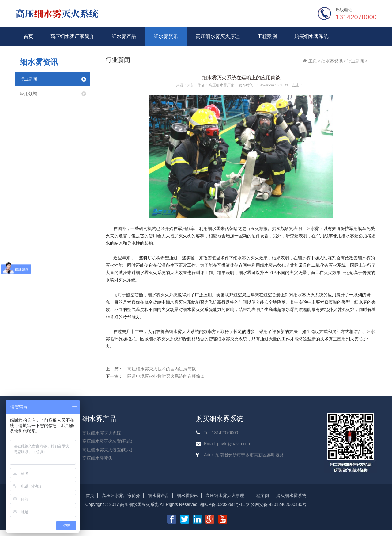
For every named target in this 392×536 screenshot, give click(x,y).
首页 (28, 36)
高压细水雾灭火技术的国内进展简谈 (162, 369)
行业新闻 (28, 79)
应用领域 (28, 94)
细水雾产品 (124, 36)
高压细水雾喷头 (97, 458)
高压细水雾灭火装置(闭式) (107, 450)
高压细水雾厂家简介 (72, 36)
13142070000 (356, 17)
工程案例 (267, 36)
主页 (313, 61)
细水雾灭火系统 (163, 295)
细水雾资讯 (166, 36)
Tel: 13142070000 (221, 433)
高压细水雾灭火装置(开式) (107, 441)
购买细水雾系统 (311, 36)
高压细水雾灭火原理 (218, 36)
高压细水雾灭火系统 (102, 433)
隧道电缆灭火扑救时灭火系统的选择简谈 (166, 376)
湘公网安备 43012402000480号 (276, 504)
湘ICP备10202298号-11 (222, 504)
